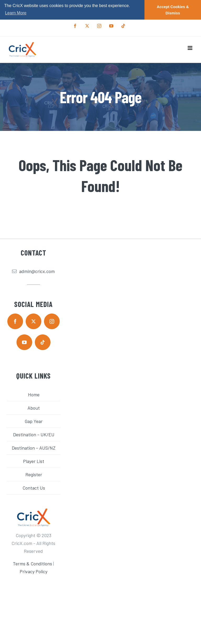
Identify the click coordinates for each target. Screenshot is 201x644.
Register (34, 474)
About (34, 408)
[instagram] (52, 321)
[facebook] (15, 321)
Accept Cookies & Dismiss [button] (173, 10)
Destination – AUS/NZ (34, 448)
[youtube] (24, 342)
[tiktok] (43, 342)
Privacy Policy (33, 571)
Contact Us (34, 488)
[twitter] (33, 321)
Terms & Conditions (32, 563)
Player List (34, 461)
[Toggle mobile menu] (190, 48)
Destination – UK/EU (34, 434)
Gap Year (34, 421)
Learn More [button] (16, 13)
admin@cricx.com (37, 271)
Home (34, 394)
